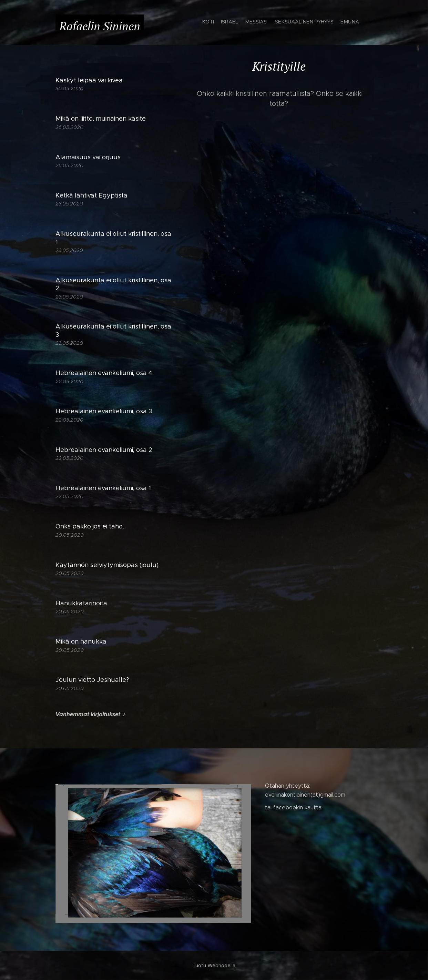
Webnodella (221, 966)
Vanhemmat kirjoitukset (88, 714)
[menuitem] (284, 22)
